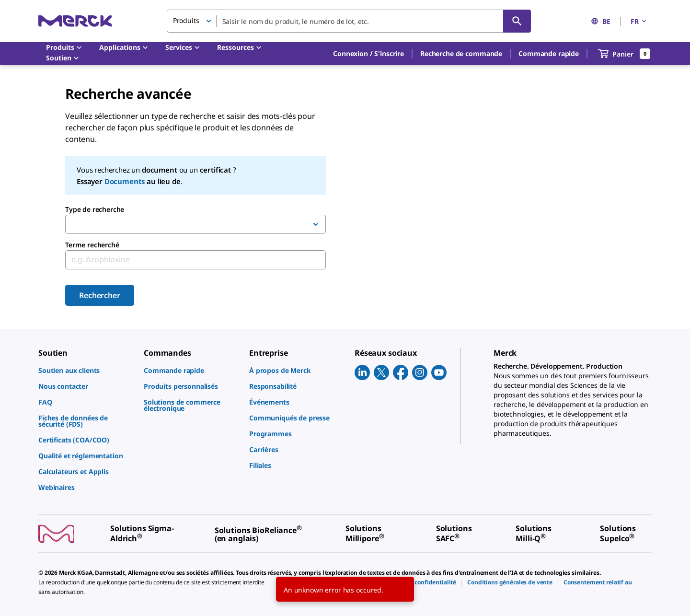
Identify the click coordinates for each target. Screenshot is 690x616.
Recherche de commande (461, 53)
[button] (368, 54)
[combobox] (349, 21)
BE (601, 21)
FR (639, 21)
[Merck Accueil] (75, 21)
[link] (86, 370)
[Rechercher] (517, 21)
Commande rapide (549, 53)
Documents (125, 181)
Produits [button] (186, 20)
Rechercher (99, 295)
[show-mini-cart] (624, 54)
